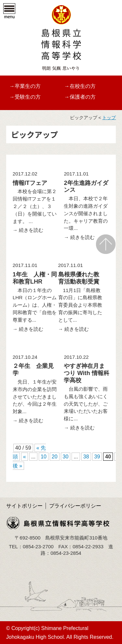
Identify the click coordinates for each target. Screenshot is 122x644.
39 (97, 457)
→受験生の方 (25, 97)
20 (55, 457)
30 (66, 457)
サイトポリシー (24, 506)
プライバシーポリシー (75, 506)
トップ (109, 118)
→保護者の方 (80, 97)
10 (44, 457)
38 (86, 457)
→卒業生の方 (25, 86)
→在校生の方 (80, 86)
